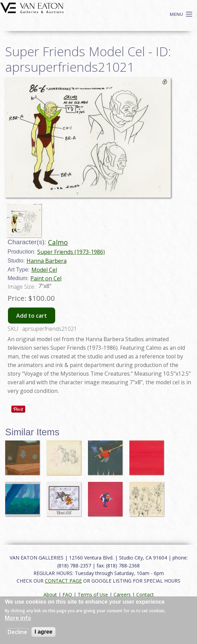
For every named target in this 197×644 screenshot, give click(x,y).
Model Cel (44, 270)
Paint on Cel (46, 278)
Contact (145, 595)
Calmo (58, 242)
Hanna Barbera (47, 261)
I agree (43, 632)
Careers (122, 595)
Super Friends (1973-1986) (71, 252)
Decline (17, 632)
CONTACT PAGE (63, 581)
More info (18, 618)
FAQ (67, 595)
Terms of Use (93, 595)
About (50, 595)
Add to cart (32, 316)
